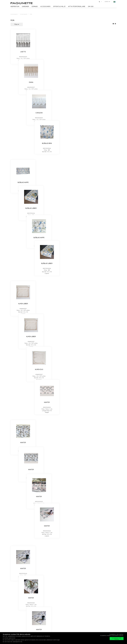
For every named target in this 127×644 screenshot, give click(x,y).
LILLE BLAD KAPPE (50, 237)
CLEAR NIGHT (104, 347)
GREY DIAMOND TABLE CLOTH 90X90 (23, 422)
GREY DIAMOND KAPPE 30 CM (23, 384)
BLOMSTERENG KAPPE (50, 311)
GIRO (23, 606)
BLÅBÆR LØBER (77, 458)
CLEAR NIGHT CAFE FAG (50, 347)
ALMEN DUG (77, 126)
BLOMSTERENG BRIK (23, 311)
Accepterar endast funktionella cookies (112, 635)
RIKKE (23, 532)
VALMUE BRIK (50, 458)
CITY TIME (50, 495)
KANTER (104, 126)
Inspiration (15, 6)
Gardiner (25, 6)
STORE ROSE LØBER (23, 274)
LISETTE (23, 52)
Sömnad (35, 6)
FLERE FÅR (23, 569)
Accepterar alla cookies (117, 639)
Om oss (91, 6)
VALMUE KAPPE (23, 458)
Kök (31, 14)
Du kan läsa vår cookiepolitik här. (13, 642)
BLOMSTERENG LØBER (77, 311)
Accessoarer (45, 6)
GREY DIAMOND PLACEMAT (104, 384)
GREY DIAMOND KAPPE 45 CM (77, 384)
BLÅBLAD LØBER (50, 89)
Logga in (107, 2)
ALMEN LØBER (23, 126)
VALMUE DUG (77, 421)
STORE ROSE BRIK (50, 274)
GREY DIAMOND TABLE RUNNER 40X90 (50, 385)
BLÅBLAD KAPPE (23, 89)
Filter (17, 24)
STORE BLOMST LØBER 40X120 (77, 274)
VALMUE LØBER (50, 421)
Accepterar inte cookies (116, 634)
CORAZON (77, 52)
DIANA (50, 52)
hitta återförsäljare (77, 6)
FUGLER (77, 495)
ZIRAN (23, 495)
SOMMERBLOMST (77, 569)
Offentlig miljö (59, 6)
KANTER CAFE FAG (104, 200)
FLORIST (104, 274)
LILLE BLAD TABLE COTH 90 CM (23, 237)
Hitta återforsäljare (98, 630)
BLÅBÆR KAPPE (104, 458)
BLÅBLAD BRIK (104, 52)
